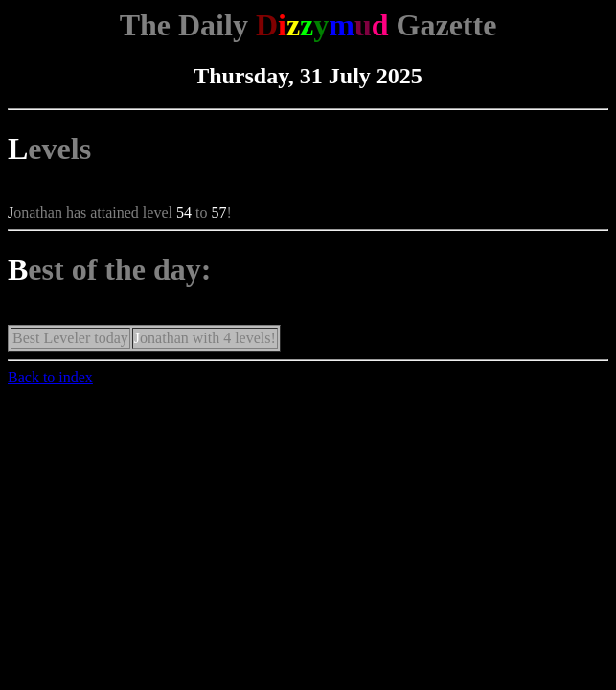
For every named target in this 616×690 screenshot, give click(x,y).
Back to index (50, 377)
